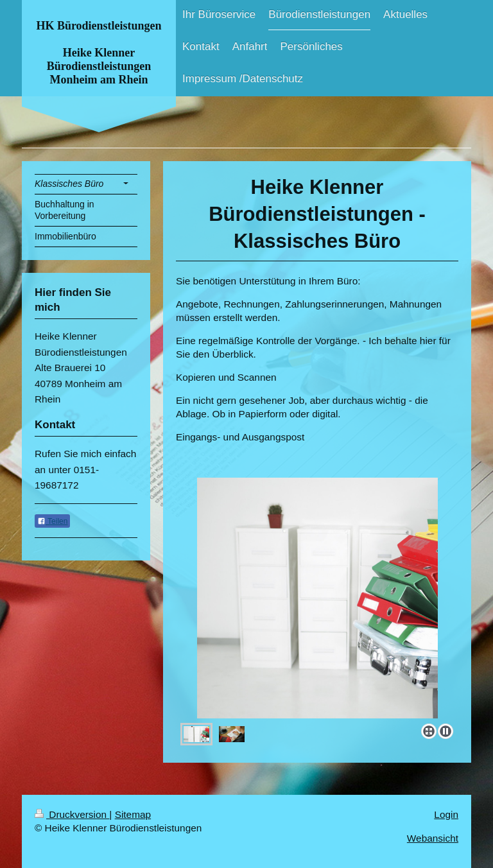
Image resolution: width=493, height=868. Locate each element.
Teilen (52, 521)
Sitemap (133, 814)
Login (446, 814)
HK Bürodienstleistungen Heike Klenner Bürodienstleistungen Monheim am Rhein (99, 53)
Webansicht (433, 838)
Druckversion (72, 814)
